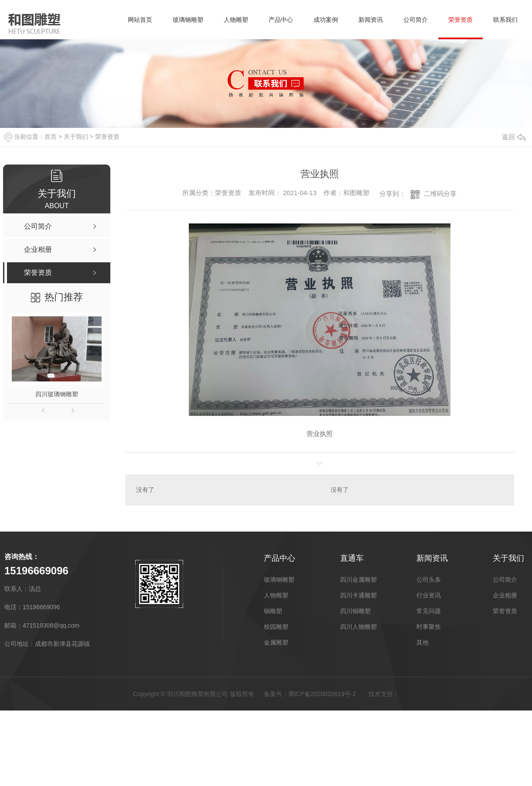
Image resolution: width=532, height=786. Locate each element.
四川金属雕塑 (358, 580)
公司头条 (429, 580)
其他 (423, 642)
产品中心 (281, 20)
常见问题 (429, 611)
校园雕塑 (276, 627)
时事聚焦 (429, 627)
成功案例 (326, 20)
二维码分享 (440, 194)
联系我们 (505, 20)
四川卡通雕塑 (358, 595)
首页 (51, 137)
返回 (514, 137)
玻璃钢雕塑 (188, 20)
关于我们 (76, 137)
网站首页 (140, 20)
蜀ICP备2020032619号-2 (322, 694)
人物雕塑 (236, 20)
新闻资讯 (371, 20)
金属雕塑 (276, 642)
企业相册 (505, 595)
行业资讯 (429, 595)
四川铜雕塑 (355, 611)
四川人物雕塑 (358, 627)
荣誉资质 (460, 20)
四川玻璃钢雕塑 (57, 394)
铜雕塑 (273, 611)
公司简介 (416, 20)
